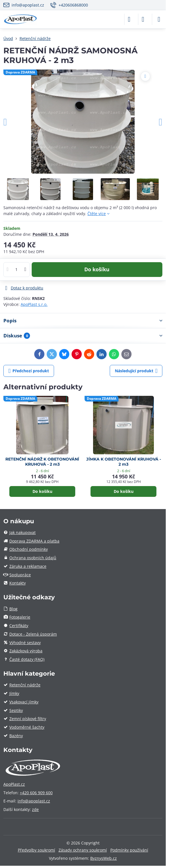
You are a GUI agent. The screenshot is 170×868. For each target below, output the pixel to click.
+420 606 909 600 (36, 793)
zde (35, 809)
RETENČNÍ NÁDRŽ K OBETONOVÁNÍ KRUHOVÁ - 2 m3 (42, 462)
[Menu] (159, 19)
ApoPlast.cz (14, 784)
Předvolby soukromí (36, 850)
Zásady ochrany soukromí (83, 850)
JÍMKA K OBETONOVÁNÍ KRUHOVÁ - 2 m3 (124, 462)
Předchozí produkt (29, 371)
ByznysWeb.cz (104, 858)
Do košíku (97, 269)
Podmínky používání (129, 850)
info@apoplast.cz (34, 801)
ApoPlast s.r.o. (34, 304)
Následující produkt (136, 371)
